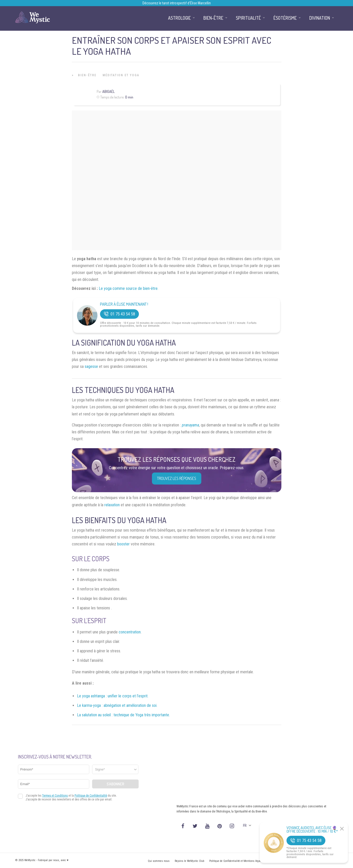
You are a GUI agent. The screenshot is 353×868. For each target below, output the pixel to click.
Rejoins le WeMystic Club (189, 861)
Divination (320, 18)
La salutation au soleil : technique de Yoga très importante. (123, 715)
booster (123, 544)
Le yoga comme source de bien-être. (129, 288)
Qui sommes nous (159, 861)
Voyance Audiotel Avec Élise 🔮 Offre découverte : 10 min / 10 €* (312, 830)
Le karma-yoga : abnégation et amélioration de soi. (117, 705)
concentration (130, 632)
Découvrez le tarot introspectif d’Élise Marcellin (177, 3)
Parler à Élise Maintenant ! (124, 304)
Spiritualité (248, 18)
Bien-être (87, 75)
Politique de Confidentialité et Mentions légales (236, 861)
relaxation (112, 505)
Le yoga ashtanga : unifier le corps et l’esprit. (113, 696)
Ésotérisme (285, 18)
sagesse (91, 366)
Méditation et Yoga (121, 75)
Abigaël (108, 91)
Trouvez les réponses (177, 478)
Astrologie (179, 18)
